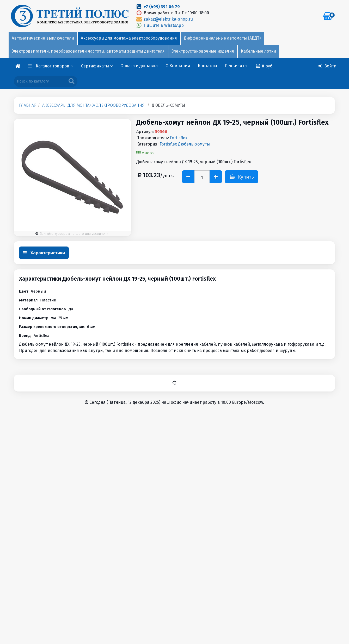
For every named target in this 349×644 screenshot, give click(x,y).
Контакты (207, 66)
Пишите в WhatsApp (160, 25)
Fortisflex (179, 138)
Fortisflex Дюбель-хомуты (185, 144)
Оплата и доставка (139, 66)
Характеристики (44, 253)
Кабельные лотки (258, 51)
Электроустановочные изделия (203, 51)
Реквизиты (236, 66)
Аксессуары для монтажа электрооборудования (129, 38)
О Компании (178, 66)
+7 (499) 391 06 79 (162, 7)
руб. (264, 66)
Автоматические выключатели (43, 38)
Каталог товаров (54, 66)
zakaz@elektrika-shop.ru (164, 19)
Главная (28, 105)
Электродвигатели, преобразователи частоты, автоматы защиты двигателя (88, 51)
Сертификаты (97, 66)
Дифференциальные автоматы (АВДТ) (222, 38)
